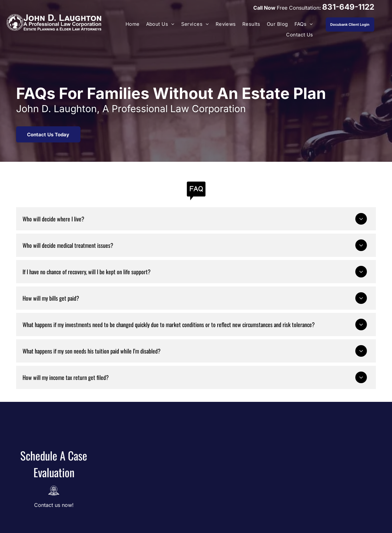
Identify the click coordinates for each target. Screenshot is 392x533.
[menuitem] (133, 24)
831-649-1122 (348, 7)
